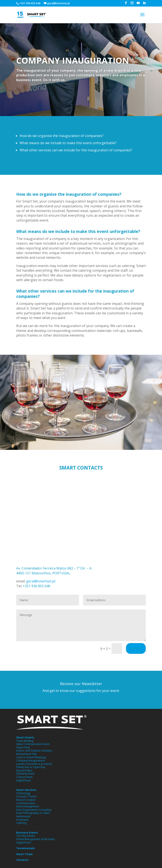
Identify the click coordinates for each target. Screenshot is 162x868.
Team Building (25, 741)
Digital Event (24, 780)
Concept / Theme (26, 796)
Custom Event (24, 777)
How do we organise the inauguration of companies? (61, 136)
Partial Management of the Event (35, 839)
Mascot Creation (26, 800)
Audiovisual (23, 816)
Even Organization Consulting (34, 810)
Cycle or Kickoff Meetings (31, 757)
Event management (28, 806)
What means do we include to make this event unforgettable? (68, 143)
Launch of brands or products (34, 764)
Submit (136, 648)
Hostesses (22, 820)
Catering (21, 823)
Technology (23, 793)
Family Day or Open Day (31, 767)
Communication (26, 803)
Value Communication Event (33, 744)
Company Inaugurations (31, 761)
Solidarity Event (25, 774)
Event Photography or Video (33, 813)
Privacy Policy (81, 696)
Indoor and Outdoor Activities (34, 751)
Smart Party (23, 747)
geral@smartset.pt (40, 581)
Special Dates (24, 770)
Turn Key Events (26, 836)
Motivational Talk (26, 754)
